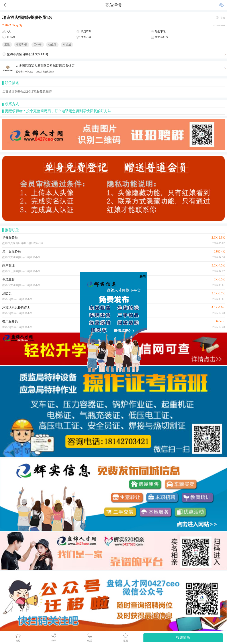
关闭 (143, 277)
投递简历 (183, 637)
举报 (223, 18)
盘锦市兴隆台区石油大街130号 (28, 54)
